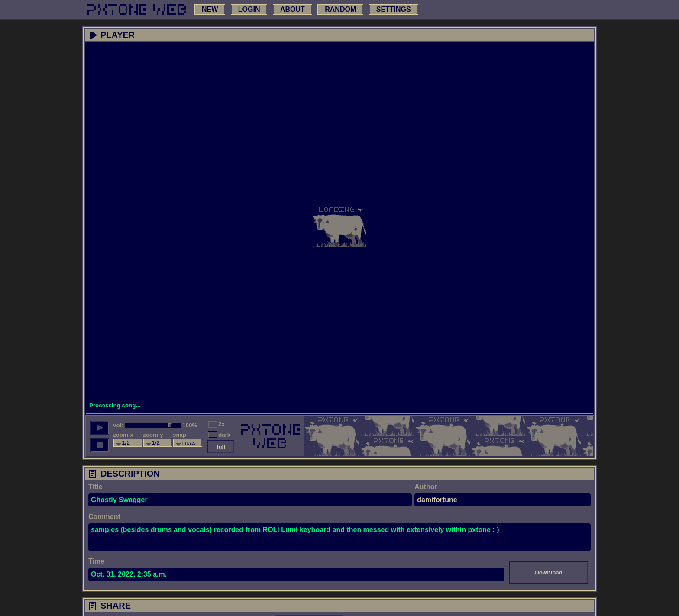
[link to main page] (137, 10)
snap (179, 435)
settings (394, 9)
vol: (118, 425)
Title (95, 487)
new (210, 9)
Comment (104, 517)
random (340, 9)
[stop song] (100, 445)
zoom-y (153, 435)
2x (221, 424)
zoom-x (123, 435)
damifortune (437, 500)
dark (224, 435)
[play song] (100, 428)
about (293, 9)
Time (96, 561)
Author (426, 487)
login (249, 9)
